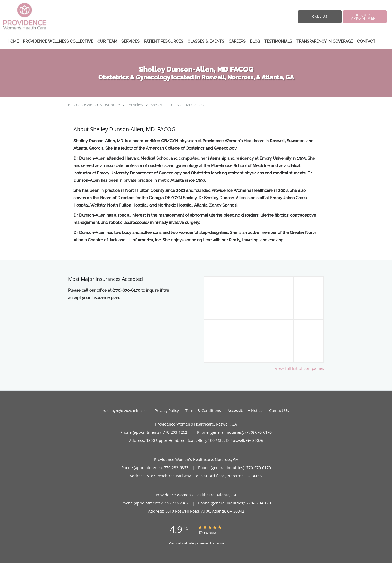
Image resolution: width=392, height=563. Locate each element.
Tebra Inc (140, 411)
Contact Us (279, 410)
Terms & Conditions (203, 410)
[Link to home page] (31, 16)
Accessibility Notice (245, 410)
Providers (135, 105)
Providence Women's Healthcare (94, 105)
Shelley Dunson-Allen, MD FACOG (177, 105)
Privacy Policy (167, 410)
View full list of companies (299, 368)
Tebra (220, 543)
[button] (365, 17)
